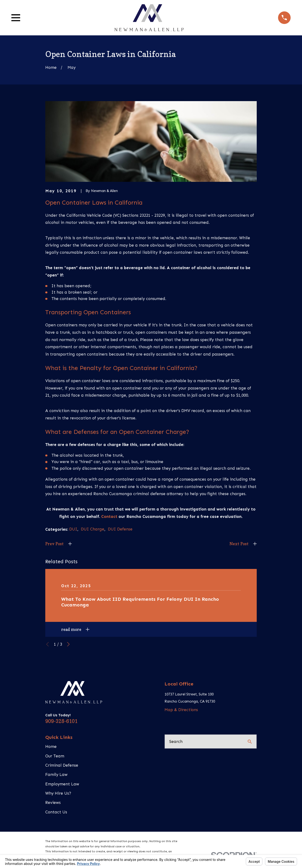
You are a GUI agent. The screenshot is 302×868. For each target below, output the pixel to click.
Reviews (53, 802)
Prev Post (55, 544)
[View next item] (68, 644)
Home (51, 746)
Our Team (55, 756)
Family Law (56, 774)
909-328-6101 (61, 721)
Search (176, 741)
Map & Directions (181, 710)
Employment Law (62, 784)
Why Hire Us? (58, 793)
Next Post (239, 544)
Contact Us (56, 812)
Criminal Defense (62, 765)
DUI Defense (120, 529)
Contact (109, 516)
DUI (73, 529)
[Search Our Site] (250, 742)
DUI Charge (93, 529)
